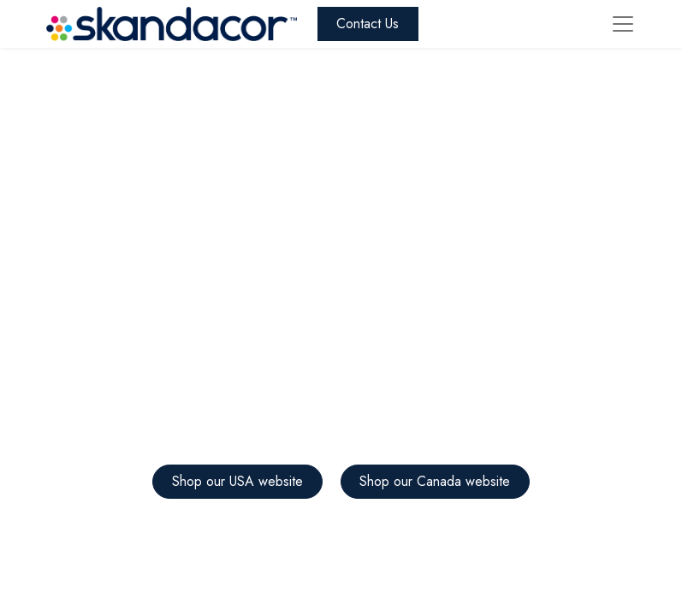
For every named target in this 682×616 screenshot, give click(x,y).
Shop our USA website (237, 481)
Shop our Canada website (435, 481)
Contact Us (368, 24)
